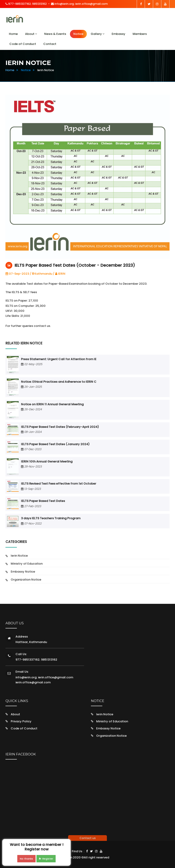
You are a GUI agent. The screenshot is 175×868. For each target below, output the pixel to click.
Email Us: (22, 672)
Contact (50, 44)
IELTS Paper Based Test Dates (43, 501)
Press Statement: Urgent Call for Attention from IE (59, 359)
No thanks (26, 859)
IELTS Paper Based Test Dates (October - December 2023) (75, 265)
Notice (78, 34)
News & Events (55, 34)
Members (140, 34)
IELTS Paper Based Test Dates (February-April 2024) (60, 427)
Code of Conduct (23, 44)
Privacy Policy (21, 721)
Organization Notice (26, 580)
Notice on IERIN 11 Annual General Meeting (52, 404)
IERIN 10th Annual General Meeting (47, 461)
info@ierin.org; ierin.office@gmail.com (79, 4)
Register (46, 859)
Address (22, 637)
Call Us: (21, 654)
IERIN (60, 274)
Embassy (118, 34)
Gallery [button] (98, 34)
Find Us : (78, 851)
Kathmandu (42, 274)
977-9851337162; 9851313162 (26, 4)
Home (13, 34)
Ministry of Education (27, 564)
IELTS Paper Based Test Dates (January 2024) (55, 444)
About (15, 714)
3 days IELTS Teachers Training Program (51, 518)
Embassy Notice (23, 572)
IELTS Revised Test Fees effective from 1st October (59, 484)
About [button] (31, 34)
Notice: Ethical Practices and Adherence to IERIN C (59, 382)
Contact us (88, 838)
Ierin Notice (19, 556)
